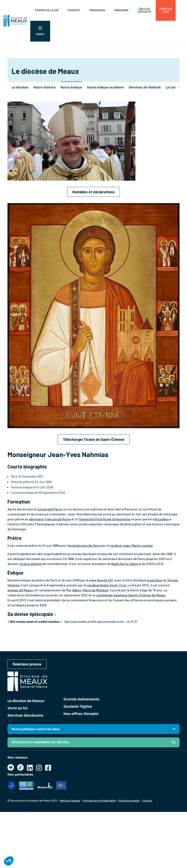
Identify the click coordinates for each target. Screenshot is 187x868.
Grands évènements (81, 699)
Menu (40, 31)
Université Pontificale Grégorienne (105, 519)
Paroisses (97, 10)
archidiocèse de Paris (84, 545)
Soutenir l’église (78, 707)
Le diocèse (20, 87)
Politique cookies (129, 801)
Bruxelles (162, 519)
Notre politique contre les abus (36, 729)
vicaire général (31, 564)
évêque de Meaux (20, 590)
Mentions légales (70, 801)
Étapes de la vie (47, 10)
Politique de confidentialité (99, 801)
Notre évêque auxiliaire (105, 87)
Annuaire (121, 10)
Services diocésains (25, 716)
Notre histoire (44, 87)
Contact (74, 10)
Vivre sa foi (18, 708)
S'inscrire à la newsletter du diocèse (40, 742)
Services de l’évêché (145, 87)
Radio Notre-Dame (125, 564)
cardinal (116, 545)
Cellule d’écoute (144, 10)
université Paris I (50, 509)
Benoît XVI (105, 580)
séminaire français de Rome (50, 519)
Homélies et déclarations (93, 192)
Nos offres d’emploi (81, 714)
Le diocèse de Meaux (26, 701)
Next (178, 87)
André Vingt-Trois (113, 585)
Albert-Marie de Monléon (90, 590)
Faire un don (166, 10)
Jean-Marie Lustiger (138, 545)
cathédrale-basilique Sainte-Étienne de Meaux (131, 595)
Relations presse (27, 664)
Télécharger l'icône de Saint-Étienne (94, 439)
